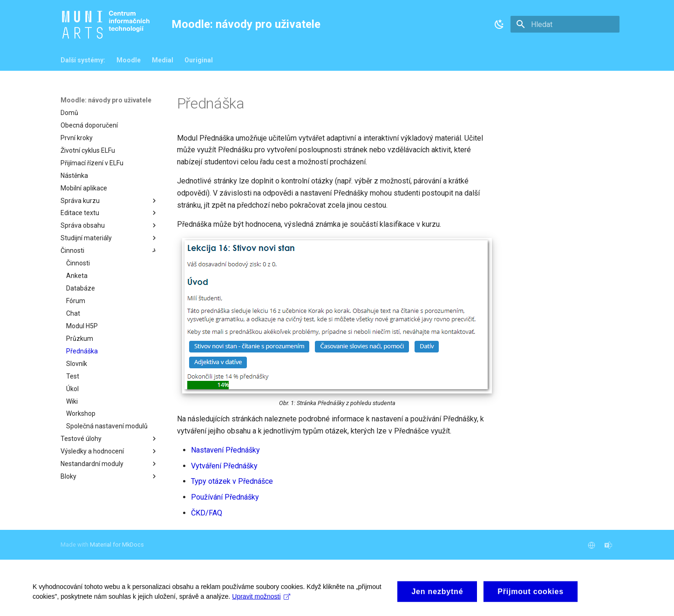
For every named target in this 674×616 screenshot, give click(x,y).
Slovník (77, 364)
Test (73, 376)
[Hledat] (565, 24)
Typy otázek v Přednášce (232, 481)
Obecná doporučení (89, 125)
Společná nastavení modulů (107, 426)
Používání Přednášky (225, 497)
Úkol (72, 389)
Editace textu (109, 213)
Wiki (72, 401)
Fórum (76, 301)
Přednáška (82, 351)
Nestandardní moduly (109, 464)
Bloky (109, 476)
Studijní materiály (109, 238)
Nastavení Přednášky (225, 450)
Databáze (81, 288)
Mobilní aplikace (84, 188)
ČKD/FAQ (207, 513)
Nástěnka (74, 176)
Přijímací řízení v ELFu (92, 163)
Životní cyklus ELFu (88, 150)
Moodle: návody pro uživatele (106, 100)
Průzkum (80, 338)
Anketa (77, 276)
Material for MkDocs (117, 545)
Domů (69, 113)
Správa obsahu (109, 225)
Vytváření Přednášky (224, 466)
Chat (73, 313)
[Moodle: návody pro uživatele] (108, 25)
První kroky (77, 138)
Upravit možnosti (261, 609)
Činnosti (109, 250)
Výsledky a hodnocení (109, 451)
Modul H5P (82, 326)
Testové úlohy (109, 439)
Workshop (81, 413)
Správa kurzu (109, 201)
